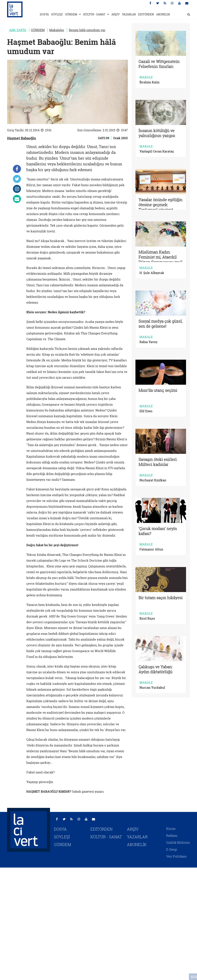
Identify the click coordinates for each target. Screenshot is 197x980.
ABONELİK (163, 14)
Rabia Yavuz (148, 342)
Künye (171, 829)
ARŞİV (116, 14)
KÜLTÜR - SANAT (94, 14)
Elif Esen (146, 411)
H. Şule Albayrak (152, 273)
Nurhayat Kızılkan (153, 480)
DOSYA (44, 14)
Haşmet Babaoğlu (22, 138)
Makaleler (57, 30)
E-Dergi (172, 849)
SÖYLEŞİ (57, 14)
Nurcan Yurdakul (152, 688)
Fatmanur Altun (151, 549)
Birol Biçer (147, 618)
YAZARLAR (129, 14)
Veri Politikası (176, 856)
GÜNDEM (71, 14)
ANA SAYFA (18, 30)
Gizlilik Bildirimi (178, 842)
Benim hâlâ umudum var (87, 30)
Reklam (172, 836)
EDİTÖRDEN (146, 14)
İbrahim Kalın (149, 82)
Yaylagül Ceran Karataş (157, 151)
